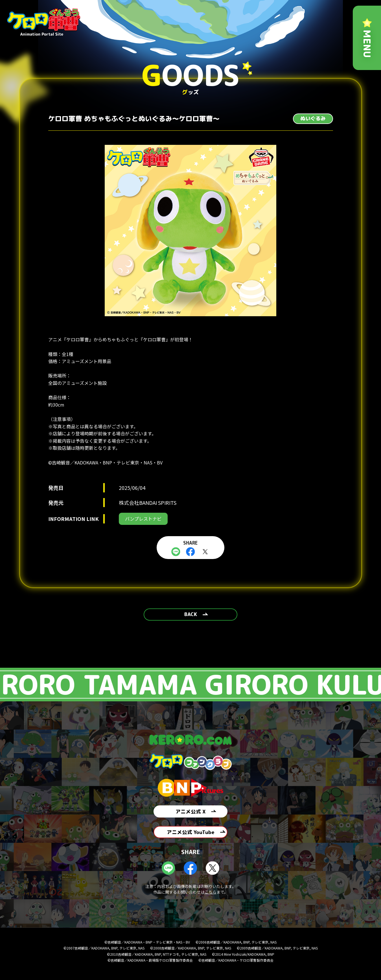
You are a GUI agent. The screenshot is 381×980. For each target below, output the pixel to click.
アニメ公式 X (190, 815)
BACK (191, 617)
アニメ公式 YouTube (190, 839)
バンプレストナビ (145, 519)
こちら (211, 901)
